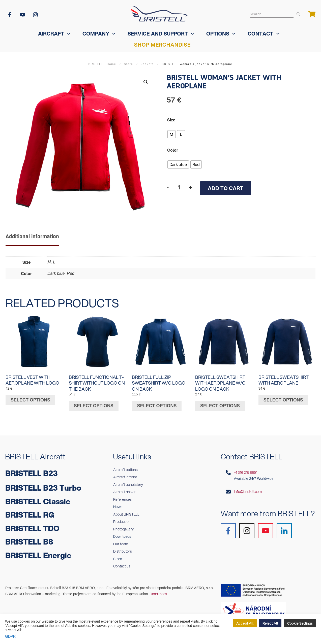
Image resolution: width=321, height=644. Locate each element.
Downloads (122, 534)
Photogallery (123, 526)
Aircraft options (125, 467)
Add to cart (226, 188)
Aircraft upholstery (128, 482)
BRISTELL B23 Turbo (43, 485)
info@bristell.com (248, 489)
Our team (121, 541)
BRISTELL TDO (32, 526)
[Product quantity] (179, 187)
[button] (146, 82)
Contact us (122, 564)
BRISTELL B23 (32, 470)
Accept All (245, 623)
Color (173, 150)
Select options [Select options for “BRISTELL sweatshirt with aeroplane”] (283, 397)
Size (171, 120)
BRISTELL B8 (29, 539)
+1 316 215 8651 (246, 470)
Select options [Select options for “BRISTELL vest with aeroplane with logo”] (30, 397)
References (122, 497)
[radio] (171, 134)
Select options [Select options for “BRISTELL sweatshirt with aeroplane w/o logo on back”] (220, 403)
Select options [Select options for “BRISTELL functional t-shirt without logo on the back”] (94, 403)
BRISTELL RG (30, 512)
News (118, 504)
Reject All (270, 623)
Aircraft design (125, 489)
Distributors (123, 549)
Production (122, 519)
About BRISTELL (126, 512)
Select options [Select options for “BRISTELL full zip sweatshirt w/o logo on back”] (157, 403)
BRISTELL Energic (38, 552)
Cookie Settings (300, 623)
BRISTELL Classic (38, 499)
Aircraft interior (125, 474)
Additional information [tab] (32, 237)
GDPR (10, 636)
